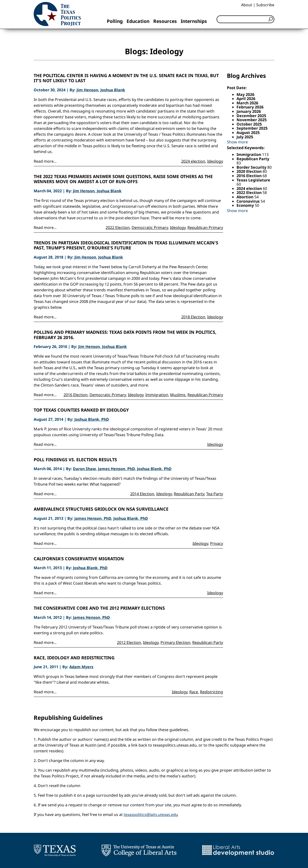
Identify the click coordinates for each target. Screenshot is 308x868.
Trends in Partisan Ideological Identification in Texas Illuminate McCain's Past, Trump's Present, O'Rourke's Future (126, 245)
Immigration (157, 395)
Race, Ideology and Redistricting (74, 658)
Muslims (178, 395)
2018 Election (193, 317)
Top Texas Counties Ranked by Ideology (81, 410)
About (247, 5)
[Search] (245, 19)
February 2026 (250, 107)
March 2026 (247, 103)
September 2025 (252, 128)
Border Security (252, 167)
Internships (194, 21)
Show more (237, 142)
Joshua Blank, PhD (92, 419)
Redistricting (212, 692)
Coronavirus (249, 201)
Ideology (215, 161)
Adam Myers (81, 667)
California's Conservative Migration (79, 559)
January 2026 (249, 111)
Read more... (45, 161)
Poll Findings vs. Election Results (75, 460)
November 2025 (252, 120)
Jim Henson (87, 90)
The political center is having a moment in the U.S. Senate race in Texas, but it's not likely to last (126, 78)
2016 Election (76, 395)
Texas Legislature (253, 180)
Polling (115, 21)
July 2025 (245, 137)
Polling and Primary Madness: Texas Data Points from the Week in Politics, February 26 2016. (125, 335)
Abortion (245, 197)
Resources (165, 21)
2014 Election (142, 494)
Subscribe (265, 5)
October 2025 (249, 124)
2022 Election (118, 227)
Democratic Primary (150, 227)
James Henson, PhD (116, 469)
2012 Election (129, 642)
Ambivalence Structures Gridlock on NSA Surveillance (101, 509)
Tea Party (215, 494)
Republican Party (189, 494)
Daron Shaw (84, 469)
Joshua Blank (113, 90)
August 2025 (248, 133)
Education (138, 21)
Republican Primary (205, 227)
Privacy (217, 543)
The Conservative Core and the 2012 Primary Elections (99, 608)
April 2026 (246, 99)
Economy (246, 205)
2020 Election (250, 171)
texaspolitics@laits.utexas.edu (151, 815)
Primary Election (175, 642)
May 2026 (245, 94)
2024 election (193, 161)
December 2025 (251, 116)
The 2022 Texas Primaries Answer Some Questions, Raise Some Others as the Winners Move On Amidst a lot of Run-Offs (123, 179)
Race (194, 692)
